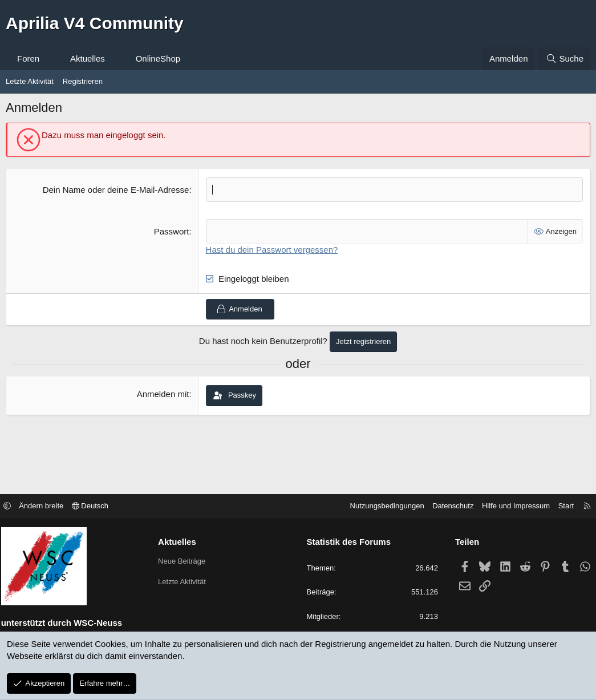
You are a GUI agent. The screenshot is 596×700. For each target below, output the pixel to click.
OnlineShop (158, 58)
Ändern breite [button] (49, 507)
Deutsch (98, 507)
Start (558, 507)
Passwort (172, 231)
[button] (50, 58)
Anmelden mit (163, 394)
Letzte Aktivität (30, 81)
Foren (28, 58)
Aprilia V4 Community (95, 23)
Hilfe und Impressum (508, 507)
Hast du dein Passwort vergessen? (272, 250)
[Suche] (565, 58)
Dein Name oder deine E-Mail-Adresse (116, 190)
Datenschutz (445, 507)
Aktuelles (88, 58)
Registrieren (83, 81)
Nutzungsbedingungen (379, 507)
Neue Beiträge (186, 562)
